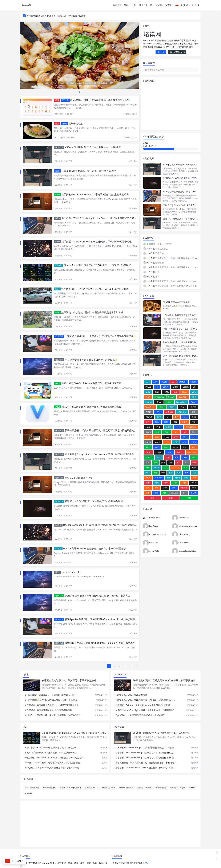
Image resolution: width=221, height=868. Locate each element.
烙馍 (194, 462)
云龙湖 (193, 407)
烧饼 (148, 467)
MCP (148, 397)
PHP (194, 397)
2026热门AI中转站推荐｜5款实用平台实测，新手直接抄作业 (52, 763)
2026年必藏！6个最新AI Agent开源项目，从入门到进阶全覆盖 (192, 165)
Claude (58, 265)
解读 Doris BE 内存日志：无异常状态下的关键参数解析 (94, 501)
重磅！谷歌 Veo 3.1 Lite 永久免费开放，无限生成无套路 (92, 383)
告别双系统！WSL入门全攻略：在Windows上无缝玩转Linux (190, 178)
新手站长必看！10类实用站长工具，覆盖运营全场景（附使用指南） (101, 430)
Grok (157, 392)
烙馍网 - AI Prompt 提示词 (70, 788)
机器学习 (149, 457)
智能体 (180, 452)
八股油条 (149, 417)
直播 (155, 473)
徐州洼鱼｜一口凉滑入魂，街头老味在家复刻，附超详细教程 (53, 715)
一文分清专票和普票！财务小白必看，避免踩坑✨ (91, 360)
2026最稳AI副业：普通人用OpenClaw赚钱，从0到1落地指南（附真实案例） (174, 680)
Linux (185, 392)
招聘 (148, 447)
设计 (148, 488)
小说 (185, 432)
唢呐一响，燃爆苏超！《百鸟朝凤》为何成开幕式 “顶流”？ (190, 219)
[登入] (192, 5)
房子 (176, 442)
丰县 (162, 407)
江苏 (185, 457)
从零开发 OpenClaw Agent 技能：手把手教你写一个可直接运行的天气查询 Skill (152, 710)
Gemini (161, 52)
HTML (166, 392)
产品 (159, 412)
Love (194, 392)
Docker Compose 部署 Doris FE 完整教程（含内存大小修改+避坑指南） (101, 525)
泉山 (163, 462)
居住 (194, 432)
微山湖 (148, 442)
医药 (166, 422)
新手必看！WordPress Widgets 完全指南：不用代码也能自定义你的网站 (100, 218)
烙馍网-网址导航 (109, 788)
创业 (185, 417)
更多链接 (28, 793)
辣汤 (148, 493)
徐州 (64, 124)
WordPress (150, 407)
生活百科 (59, 336)
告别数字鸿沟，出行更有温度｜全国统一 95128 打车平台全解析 (95, 289)
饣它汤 (194, 493)
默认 (57, 572)
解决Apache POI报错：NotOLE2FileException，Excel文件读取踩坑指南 (103, 619)
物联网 (157, 467)
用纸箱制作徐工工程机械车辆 (176, 302)
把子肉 (194, 442)
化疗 (148, 422)
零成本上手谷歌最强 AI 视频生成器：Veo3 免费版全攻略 (92, 407)
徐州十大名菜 (76, 124)
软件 (174, 488)
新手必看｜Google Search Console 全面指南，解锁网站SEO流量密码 (102, 454)
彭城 (185, 437)
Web (57, 195)
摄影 (157, 447)
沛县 (147, 462)
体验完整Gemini (177, 52)
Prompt (149, 402)
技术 (184, 442)
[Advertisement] (110, 824)
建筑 (157, 437)
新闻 (149, 452)
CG (173, 382)
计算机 (194, 483)
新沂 (194, 447)
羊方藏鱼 (158, 478)
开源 (176, 437)
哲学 (148, 427)
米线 (186, 473)
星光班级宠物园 (49, 788)
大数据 (58, 525)
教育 (166, 447)
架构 (168, 457)
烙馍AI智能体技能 (32, 788)
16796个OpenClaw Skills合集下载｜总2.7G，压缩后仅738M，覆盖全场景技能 (152, 700)
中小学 (65, 100)
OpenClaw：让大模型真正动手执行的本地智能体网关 (140, 715)
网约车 (148, 478)
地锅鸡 (168, 427)
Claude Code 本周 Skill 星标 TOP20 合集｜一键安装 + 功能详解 (97, 265)
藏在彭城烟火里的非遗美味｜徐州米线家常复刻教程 (48, 710)
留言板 (169, 5)
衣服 (175, 483)
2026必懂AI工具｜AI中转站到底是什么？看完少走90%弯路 (52, 768)
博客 (175, 422)
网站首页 (117, 5)
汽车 (194, 457)
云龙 (183, 407)
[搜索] (199, 5)
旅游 (134, 5)
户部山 (158, 442)
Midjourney (159, 397)
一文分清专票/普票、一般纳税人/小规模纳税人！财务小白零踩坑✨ (100, 336)
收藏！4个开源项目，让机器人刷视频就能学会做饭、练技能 (190, 329)
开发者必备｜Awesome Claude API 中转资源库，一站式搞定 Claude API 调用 (61, 758)
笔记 (179, 473)
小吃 (176, 432)
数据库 (175, 447)
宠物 (166, 432)
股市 (194, 478)
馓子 (153, 498)
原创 (194, 422)
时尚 (169, 452)
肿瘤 (148, 483)
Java (175, 392)
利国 (194, 417)
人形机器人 (182, 412)
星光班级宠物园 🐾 (139, 863)
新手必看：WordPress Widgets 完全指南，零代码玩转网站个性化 (96, 242)
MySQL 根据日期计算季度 (79, 478)
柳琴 (176, 457)
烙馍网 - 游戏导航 (126, 788)
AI (152, 5)
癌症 (147, 473)
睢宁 (163, 473)
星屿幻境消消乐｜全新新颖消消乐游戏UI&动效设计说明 (188, 342)
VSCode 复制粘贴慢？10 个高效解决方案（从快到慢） (94, 147)
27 (131, 666)
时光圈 (159, 5)
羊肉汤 (177, 478)
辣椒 (194, 488)
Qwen (159, 402)
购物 (156, 488)
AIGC (58, 383)
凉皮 (168, 417)
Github (176, 387)
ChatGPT (183, 382)
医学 (157, 422)
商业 (158, 427)
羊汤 (168, 478)
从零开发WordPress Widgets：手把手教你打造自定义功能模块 (95, 194)
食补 (185, 493)
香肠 (171, 498)
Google (186, 387)
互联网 (148, 412)
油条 (155, 462)
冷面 (159, 417)
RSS (169, 402)
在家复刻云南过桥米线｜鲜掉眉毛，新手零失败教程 (89, 171)
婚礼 (157, 432)
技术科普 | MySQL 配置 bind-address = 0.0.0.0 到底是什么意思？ (100, 643)
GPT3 (148, 392)
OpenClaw (183, 397)
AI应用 (164, 382)
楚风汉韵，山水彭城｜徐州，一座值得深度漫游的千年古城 (92, 312)
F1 (157, 387)
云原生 (172, 407)
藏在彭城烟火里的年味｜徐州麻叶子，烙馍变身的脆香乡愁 (52, 705)
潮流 (186, 462)
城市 (178, 427)
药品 (157, 483)
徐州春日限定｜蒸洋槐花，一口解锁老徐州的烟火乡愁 (49, 695)
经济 (194, 473)
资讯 (165, 488)
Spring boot (181, 402)
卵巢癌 (184, 422)
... (125, 666)
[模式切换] (195, 5)
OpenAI (171, 397)
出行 (57, 289)
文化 (185, 447)
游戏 (179, 462)
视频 (184, 483)
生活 (166, 467)
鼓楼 (189, 498)
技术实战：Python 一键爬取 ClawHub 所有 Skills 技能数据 (143, 705)
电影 (186, 467)
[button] (78, 92)
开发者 (166, 437)
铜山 (165, 493)
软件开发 (143, 5)
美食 (126, 5)
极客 (159, 457)
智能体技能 (192, 452)
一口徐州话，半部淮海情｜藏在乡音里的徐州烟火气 (186, 315)
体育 (193, 412)
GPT (195, 387)
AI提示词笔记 (161, 788)
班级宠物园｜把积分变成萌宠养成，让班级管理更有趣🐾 (100, 100)
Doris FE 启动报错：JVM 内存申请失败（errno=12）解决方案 (98, 596)
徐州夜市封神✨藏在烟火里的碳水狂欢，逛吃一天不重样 (51, 700)
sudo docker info (71, 572)
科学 (171, 473)
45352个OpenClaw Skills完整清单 (131, 695)
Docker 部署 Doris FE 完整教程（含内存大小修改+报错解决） (96, 548)
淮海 (171, 462)
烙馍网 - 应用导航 (145, 788)
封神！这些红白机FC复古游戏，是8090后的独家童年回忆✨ (190, 356)
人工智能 (169, 412)
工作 (148, 437)
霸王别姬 (175, 493)
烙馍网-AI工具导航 (178, 788)
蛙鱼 (166, 483)
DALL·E (148, 387)
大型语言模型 (191, 427)
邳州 (156, 493)
